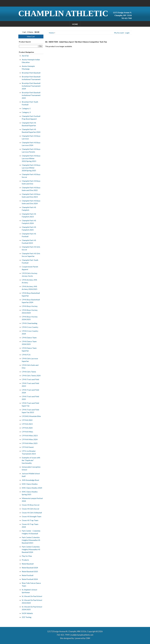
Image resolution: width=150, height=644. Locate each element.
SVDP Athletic (27, 613)
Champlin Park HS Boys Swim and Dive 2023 (31, 195)
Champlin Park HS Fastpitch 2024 (29, 222)
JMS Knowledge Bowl (30, 480)
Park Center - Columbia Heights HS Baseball (31, 532)
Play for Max (27, 556)
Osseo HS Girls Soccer (31, 509)
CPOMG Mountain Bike (31, 416)
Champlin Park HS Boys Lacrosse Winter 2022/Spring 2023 (31, 158)
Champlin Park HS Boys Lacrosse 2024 (31, 144)
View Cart (31, 36)
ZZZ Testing (27, 617)
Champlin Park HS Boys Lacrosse (31, 137)
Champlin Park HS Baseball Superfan (29, 124)
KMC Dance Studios (30, 484)
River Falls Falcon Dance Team (31, 584)
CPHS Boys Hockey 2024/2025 (30, 318)
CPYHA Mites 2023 (30, 435)
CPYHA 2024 (27, 428)
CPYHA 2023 (27, 424)
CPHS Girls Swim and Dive (30, 366)
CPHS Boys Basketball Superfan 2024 (31, 301)
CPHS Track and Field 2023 (30, 385)
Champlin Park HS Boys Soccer (31, 176)
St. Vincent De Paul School (32, 596)
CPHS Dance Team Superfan (29, 349)
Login (127, 33)
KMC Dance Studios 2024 (32, 488)
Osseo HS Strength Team (32, 516)
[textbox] (28, 46)
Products (25, 560)
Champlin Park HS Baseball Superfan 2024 (31, 131)
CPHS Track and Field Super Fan (30, 404)
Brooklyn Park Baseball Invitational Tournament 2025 (31, 95)
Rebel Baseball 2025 (30, 571)
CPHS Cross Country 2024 (30, 332)
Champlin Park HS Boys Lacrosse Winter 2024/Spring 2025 (31, 168)
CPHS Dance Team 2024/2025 (29, 343)
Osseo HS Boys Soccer (31, 505)
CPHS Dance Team (29, 338)
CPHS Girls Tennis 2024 (31, 375)
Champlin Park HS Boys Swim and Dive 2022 (31, 189)
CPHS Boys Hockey (30, 306)
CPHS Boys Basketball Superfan (31, 294)
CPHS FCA (26, 355)
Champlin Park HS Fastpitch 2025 (29, 228)
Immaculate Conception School (31, 468)
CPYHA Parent (28, 447)
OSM (88, 638)
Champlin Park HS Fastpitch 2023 (29, 215)
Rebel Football (28, 575)
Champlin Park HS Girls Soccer (31, 248)
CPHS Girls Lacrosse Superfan (30, 360)
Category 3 (26, 112)
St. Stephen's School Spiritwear (29, 591)
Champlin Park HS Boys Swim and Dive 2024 (31, 202)
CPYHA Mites (27, 432)
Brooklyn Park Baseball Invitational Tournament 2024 (31, 86)
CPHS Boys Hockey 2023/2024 (30, 311)
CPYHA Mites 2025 (30, 443)
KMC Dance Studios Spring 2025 (30, 493)
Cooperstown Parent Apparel (30, 268)
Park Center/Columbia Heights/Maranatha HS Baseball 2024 (31, 549)
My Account (119, 33)
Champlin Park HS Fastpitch (29, 209)
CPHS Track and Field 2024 (30, 391)
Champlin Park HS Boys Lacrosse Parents (31, 150)
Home (75, 24)
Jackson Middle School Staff (31, 475)
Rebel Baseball (28, 564)
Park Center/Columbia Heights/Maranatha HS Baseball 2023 (31, 540)
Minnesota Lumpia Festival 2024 (32, 500)
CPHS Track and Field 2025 (30, 398)
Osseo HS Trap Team (30, 520)
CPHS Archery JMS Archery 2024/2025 (30, 288)
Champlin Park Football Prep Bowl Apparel (31, 117)
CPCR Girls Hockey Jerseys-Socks (30, 275)
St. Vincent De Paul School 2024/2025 (32, 608)
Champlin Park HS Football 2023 (29, 242)
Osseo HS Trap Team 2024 (30, 526)
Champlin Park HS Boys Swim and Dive (31, 182)
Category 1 (26, 108)
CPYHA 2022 (27, 420)
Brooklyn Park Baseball (31, 73)
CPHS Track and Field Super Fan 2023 (30, 411)
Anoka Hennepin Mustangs (28, 67)
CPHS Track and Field (30, 379)
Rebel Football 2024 (30, 579)
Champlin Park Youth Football (30, 261)
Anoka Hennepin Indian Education (31, 61)
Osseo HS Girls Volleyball (32, 513)
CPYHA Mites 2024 (30, 439)
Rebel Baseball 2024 (30, 568)
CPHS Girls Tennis (29, 372)
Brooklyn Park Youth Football (30, 103)
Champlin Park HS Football (29, 235)
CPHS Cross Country (30, 327)
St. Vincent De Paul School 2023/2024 (32, 601)
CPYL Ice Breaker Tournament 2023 (29, 452)
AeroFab (25, 56)
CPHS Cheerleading (30, 323)
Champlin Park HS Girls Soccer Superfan (31, 255)
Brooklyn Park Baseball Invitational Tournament (31, 78)
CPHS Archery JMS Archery (29, 281)
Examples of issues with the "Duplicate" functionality (31, 460)
